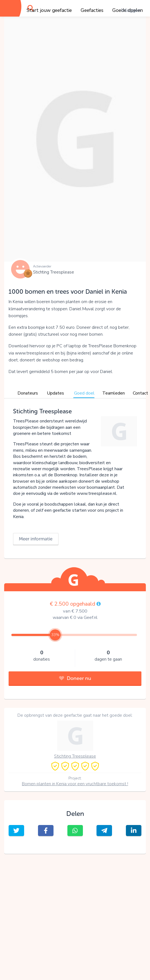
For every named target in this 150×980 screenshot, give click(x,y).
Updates (55, 393)
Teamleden (114, 393)
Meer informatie (36, 539)
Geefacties (92, 10)
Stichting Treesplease (54, 272)
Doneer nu (75, 678)
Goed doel (84, 393)
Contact (140, 393)
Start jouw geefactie (49, 10)
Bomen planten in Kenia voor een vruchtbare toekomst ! (75, 784)
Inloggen (131, 10)
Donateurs (28, 393)
